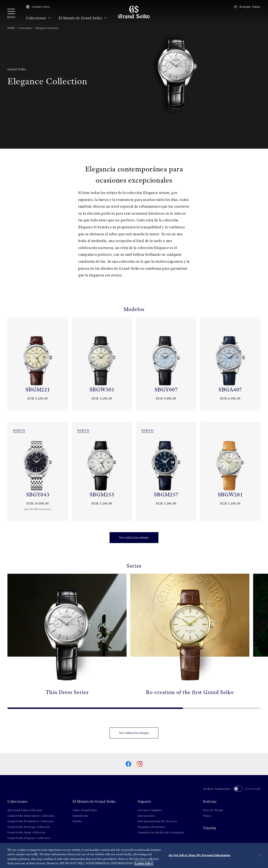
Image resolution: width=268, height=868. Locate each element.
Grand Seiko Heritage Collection (29, 827)
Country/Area (38, 7)
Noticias (210, 802)
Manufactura (80, 816)
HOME (11, 28)
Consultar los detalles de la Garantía (161, 832)
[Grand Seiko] (134, 12)
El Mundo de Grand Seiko (83, 18)
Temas (207, 816)
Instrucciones (146, 816)
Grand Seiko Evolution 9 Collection (30, 821)
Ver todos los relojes (134, 537)
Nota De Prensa (213, 810)
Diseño (77, 821)
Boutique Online (247, 7)
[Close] (261, 855)
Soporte (144, 802)
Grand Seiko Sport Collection (27, 832)
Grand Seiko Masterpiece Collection (31, 816)
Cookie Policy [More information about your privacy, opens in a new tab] (144, 864)
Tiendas (210, 828)
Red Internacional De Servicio (157, 821)
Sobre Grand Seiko (85, 810)
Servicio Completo (150, 810)
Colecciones (39, 18)
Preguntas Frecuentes (151, 827)
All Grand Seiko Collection (25, 810)
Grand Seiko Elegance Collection (29, 838)
